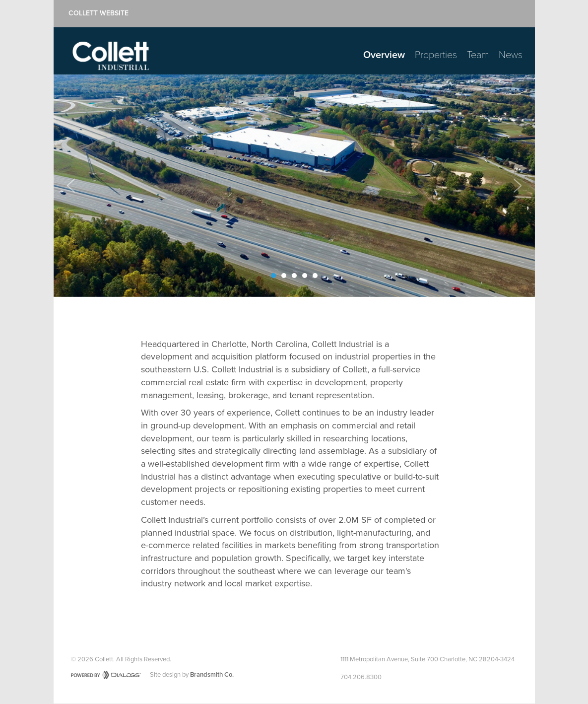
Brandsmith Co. (212, 675)
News (511, 55)
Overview (384, 55)
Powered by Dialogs (106, 675)
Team (478, 55)
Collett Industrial (111, 56)
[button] (71, 186)
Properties (436, 55)
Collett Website (98, 13)
